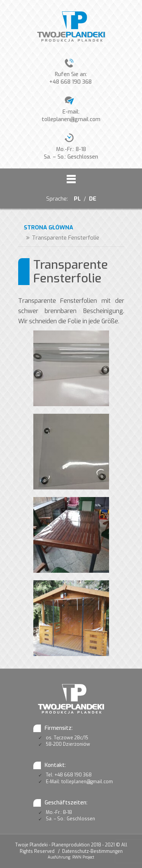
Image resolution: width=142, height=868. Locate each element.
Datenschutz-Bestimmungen (92, 851)
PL (76, 199)
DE (93, 199)
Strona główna (48, 228)
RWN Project (83, 857)
